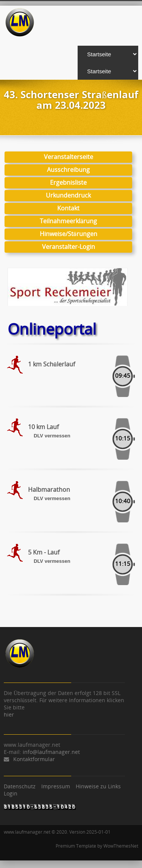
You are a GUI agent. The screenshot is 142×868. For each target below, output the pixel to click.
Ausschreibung (68, 170)
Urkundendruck (68, 195)
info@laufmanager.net (51, 752)
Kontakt (68, 208)
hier (9, 714)
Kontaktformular (34, 759)
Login (11, 793)
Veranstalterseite (69, 157)
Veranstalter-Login (69, 247)
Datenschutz (20, 786)
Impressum (56, 786)
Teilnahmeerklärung (68, 221)
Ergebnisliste (68, 182)
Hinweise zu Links (98, 786)
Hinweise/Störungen (69, 234)
